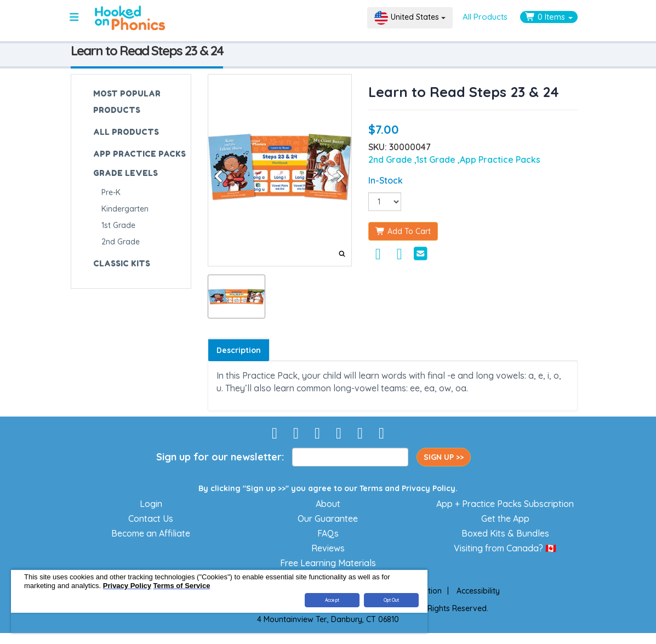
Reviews (328, 548)
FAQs (328, 533)
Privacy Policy (429, 488)
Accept (332, 600)
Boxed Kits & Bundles (505, 533)
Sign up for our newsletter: (220, 457)
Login (151, 504)
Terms (371, 488)
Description (239, 350)
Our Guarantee (328, 518)
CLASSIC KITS (122, 263)
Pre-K (111, 192)
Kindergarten (125, 209)
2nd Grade (121, 242)
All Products (485, 17)
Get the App (505, 518)
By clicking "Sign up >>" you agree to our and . (328, 488)
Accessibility (478, 591)
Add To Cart (403, 231)
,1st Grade (436, 159)
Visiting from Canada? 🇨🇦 (505, 548)
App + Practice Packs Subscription (505, 504)
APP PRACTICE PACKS (139, 154)
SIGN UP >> (444, 457)
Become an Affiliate (151, 533)
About (328, 504)
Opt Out (392, 600)
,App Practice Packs (499, 159)
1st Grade (118, 225)
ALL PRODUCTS (126, 132)
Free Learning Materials (328, 563)
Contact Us (151, 518)
